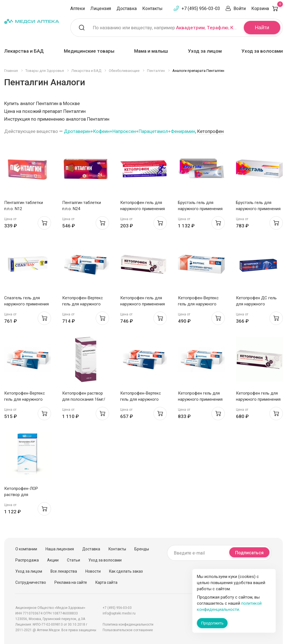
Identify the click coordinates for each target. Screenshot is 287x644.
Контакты (152, 8)
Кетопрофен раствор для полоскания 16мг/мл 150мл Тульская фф (84, 399)
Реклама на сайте (71, 582)
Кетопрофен (210, 131)
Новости (93, 571)
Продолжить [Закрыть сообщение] (212, 623)
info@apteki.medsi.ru (119, 613)
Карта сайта (106, 582)
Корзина (267, 8)
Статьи (73, 560)
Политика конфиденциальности (128, 624)
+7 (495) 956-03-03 (201, 8)
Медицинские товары (89, 51)
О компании (26, 549)
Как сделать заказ (126, 571)
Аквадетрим (190, 28)
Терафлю (218, 28)
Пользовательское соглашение (128, 630)
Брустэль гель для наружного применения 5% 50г (200, 209)
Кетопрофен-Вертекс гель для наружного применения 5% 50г (83, 304)
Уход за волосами (262, 51)
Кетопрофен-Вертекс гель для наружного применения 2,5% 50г (25, 399)
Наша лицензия (60, 549)
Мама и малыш (151, 51)
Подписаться (249, 553)
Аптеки (78, 8)
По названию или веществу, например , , (165, 28)
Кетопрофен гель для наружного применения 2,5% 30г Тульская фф (143, 304)
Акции (53, 560)
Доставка (127, 8)
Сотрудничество (31, 582)
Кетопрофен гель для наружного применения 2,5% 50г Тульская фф (200, 399)
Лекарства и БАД (24, 51)
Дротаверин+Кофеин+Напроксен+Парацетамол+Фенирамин (130, 131)
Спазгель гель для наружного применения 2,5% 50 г (26, 304)
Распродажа (27, 560)
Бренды (142, 549)
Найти (262, 28)
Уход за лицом (205, 51)
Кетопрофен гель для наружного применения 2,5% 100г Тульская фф (258, 399)
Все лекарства (64, 571)
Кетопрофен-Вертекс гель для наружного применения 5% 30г (141, 399)
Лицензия (101, 8)
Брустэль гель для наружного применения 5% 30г (258, 209)
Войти (240, 8)
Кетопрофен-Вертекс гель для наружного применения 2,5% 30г (198, 304)
